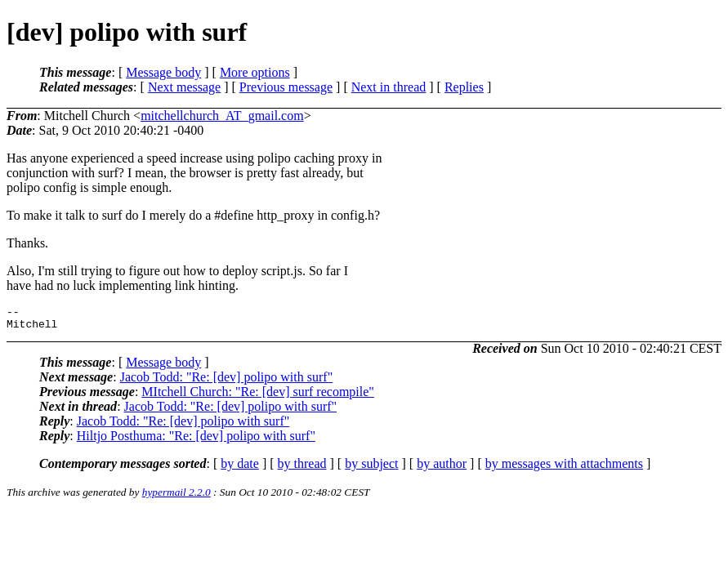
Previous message (286, 87)
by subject (371, 468)
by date (240, 468)
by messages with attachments (564, 468)
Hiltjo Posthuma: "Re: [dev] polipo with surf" (196, 441)
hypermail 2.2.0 (176, 497)
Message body (163, 72)
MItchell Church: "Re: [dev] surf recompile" (258, 396)
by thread (302, 468)
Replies (464, 87)
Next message (184, 87)
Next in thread (389, 87)
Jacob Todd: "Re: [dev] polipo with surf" (227, 382)
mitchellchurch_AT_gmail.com (222, 116)
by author (442, 468)
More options (255, 72)
